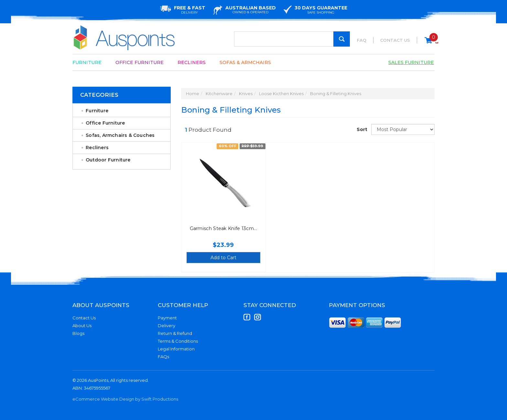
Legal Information (176, 349)
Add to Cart (223, 258)
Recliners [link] (97, 148)
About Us (82, 326)
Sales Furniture (411, 62)
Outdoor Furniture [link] (108, 160)
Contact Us (395, 40)
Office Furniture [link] (105, 123)
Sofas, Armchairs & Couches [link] (120, 135)
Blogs (78, 333)
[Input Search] (292, 39)
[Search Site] (342, 39)
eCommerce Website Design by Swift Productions (125, 399)
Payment (167, 318)
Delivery (167, 326)
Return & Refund (175, 333)
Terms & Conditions (178, 341)
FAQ (361, 40)
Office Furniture (140, 62)
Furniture (87, 62)
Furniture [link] (97, 111)
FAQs (163, 357)
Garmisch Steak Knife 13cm (222, 228)
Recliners (192, 62)
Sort (361, 129)
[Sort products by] (403, 129)
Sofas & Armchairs (245, 62)
